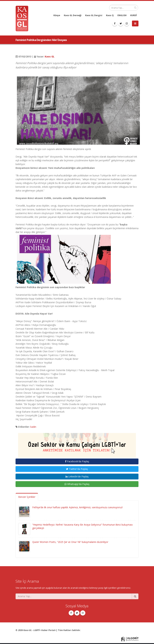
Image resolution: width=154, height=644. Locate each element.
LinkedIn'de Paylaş (77, 476)
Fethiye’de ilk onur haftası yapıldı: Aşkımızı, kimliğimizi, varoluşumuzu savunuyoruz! (77, 507)
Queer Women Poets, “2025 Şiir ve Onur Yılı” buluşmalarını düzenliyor (70, 542)
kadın (33, 427)
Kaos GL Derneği (73, 15)
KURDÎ (134, 15)
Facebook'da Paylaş (77, 461)
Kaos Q (110, 15)
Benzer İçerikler (27, 497)
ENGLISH (122, 15)
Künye (57, 15)
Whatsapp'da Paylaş (77, 484)
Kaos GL (50, 56)
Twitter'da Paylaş (77, 469)
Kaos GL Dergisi (94, 15)
